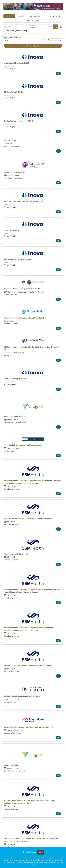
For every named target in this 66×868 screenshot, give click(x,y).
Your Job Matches (53, 16)
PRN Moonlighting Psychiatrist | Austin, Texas (22, 445)
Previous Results (33, 46)
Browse (21, 16)
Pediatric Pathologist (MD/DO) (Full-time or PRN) (24, 201)
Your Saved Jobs (33, 20)
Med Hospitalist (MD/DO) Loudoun (18, 259)
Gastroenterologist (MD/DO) (15, 379)
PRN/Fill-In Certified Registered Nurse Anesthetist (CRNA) (27, 665)
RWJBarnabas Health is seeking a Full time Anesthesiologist (28, 727)
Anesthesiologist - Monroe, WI (16, 554)
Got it (41, 852)
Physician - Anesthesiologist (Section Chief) (22, 289)
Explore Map (35, 16)
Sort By (6, 40)
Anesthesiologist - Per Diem (15, 416)
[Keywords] (16, 27)
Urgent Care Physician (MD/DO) (16, 63)
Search (9, 16)
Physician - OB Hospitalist (14, 172)
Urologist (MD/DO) (11, 230)
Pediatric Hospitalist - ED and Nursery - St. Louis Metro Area (28, 518)
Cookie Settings (29, 852)
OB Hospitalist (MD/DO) (13, 92)
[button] (61, 27)
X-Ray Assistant (10, 140)
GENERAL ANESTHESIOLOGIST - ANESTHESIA (22, 696)
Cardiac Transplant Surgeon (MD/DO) (19, 121)
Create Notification (55, 40)
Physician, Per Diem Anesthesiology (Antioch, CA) (24, 318)
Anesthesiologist (11, 765)
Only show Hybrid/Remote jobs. (18, 31)
